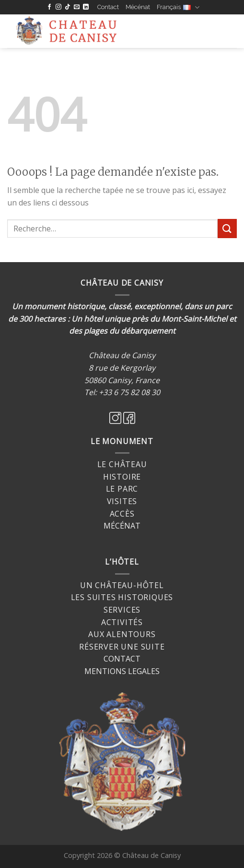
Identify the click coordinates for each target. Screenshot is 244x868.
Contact (108, 7)
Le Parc (122, 489)
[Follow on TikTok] (68, 7)
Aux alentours (122, 634)
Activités (122, 622)
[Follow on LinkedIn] (86, 7)
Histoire (122, 477)
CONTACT (122, 659)
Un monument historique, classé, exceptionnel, (97, 306)
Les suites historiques (122, 597)
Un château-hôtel (122, 585)
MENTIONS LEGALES (122, 671)
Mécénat (138, 7)
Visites (122, 501)
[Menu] (150, 31)
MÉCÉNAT (122, 526)
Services (122, 610)
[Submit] (227, 228)
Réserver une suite (122, 647)
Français (178, 7)
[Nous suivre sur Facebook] (49, 7)
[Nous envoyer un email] (77, 7)
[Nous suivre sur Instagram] (58, 7)
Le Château (122, 464)
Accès (122, 514)
